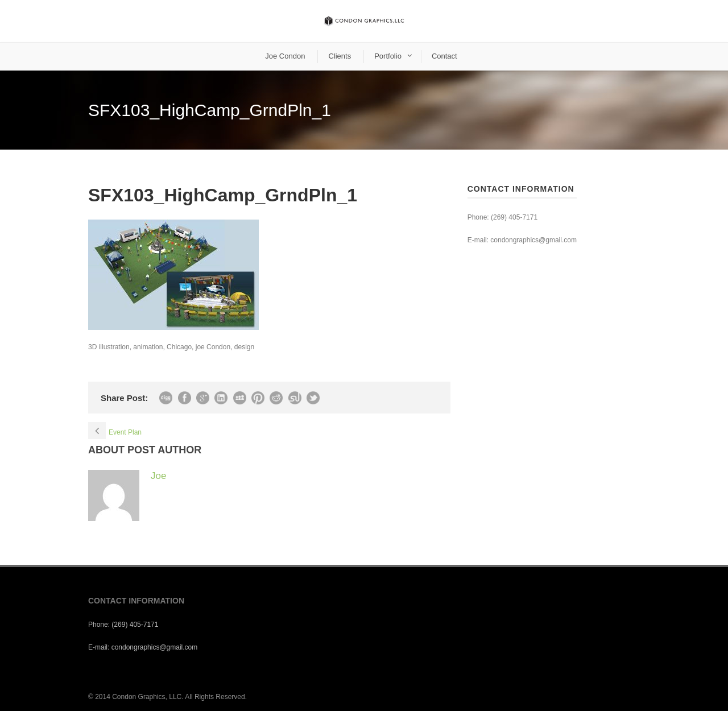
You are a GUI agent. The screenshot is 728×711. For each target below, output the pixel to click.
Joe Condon (285, 56)
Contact (444, 56)
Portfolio (388, 56)
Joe (158, 476)
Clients (340, 56)
